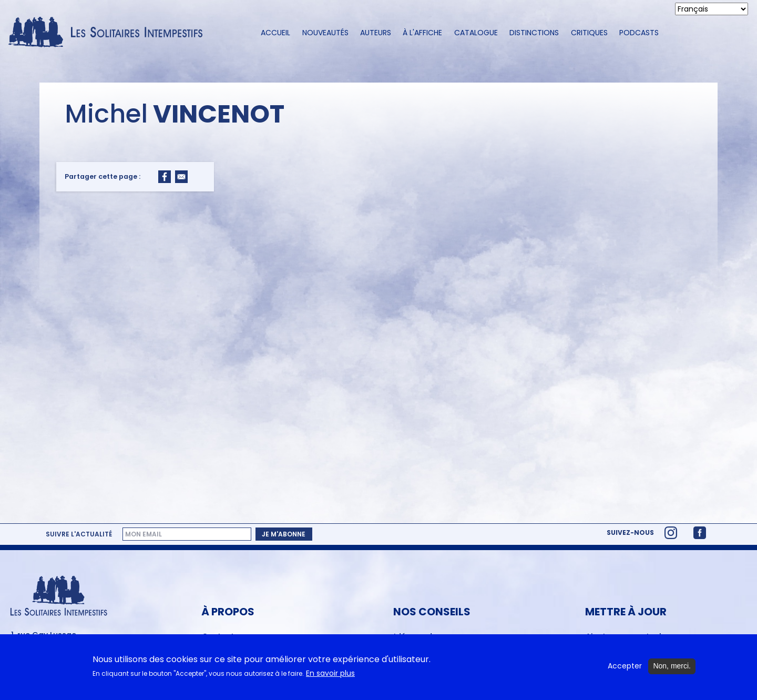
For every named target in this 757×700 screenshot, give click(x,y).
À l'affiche (422, 33)
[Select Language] (712, 9)
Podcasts (639, 33)
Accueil (275, 33)
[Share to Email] (181, 177)
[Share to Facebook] (165, 177)
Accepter (625, 669)
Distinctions (534, 33)
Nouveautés (325, 33)
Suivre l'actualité (79, 534)
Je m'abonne (284, 534)
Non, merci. (672, 668)
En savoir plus (330, 676)
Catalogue (476, 33)
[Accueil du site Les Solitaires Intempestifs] (109, 33)
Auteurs (376, 33)
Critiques (589, 33)
